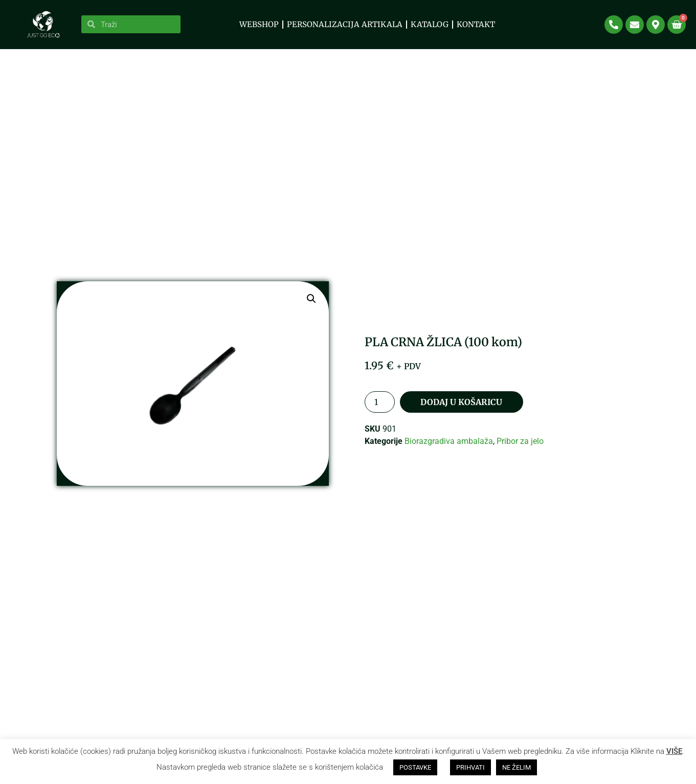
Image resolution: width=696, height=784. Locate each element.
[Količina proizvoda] (379, 412)
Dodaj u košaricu (461, 412)
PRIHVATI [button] (470, 767)
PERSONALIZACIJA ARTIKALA (345, 24)
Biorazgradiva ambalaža (449, 451)
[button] (311, 309)
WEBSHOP (259, 24)
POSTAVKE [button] (415, 767)
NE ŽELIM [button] (517, 767)
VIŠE (674, 751)
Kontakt (476, 24)
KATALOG (430, 24)
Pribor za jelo (520, 451)
